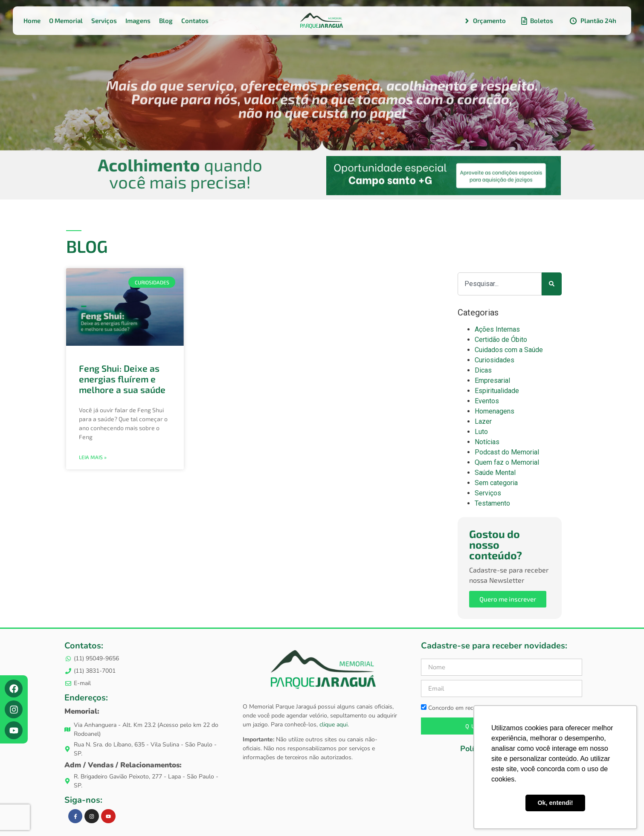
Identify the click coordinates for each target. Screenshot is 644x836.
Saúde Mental (495, 473)
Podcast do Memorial (507, 452)
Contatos (195, 20)
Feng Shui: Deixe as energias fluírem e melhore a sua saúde (122, 379)
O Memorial (66, 20)
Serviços (104, 20)
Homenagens (495, 411)
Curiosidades (495, 360)
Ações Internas (497, 329)
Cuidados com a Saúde (509, 350)
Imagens (138, 20)
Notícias (487, 442)
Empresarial (492, 380)
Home (32, 20)
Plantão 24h (593, 21)
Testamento (492, 503)
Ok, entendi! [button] (555, 803)
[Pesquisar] (552, 284)
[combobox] (500, 284)
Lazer (483, 421)
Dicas (483, 370)
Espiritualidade (497, 391)
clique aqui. (333, 725)
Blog (166, 20)
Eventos (487, 401)
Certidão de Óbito (501, 340)
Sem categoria (496, 483)
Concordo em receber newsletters (469, 708)
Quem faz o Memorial (507, 462)
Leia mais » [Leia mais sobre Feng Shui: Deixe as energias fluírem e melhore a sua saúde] (93, 457)
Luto (481, 432)
